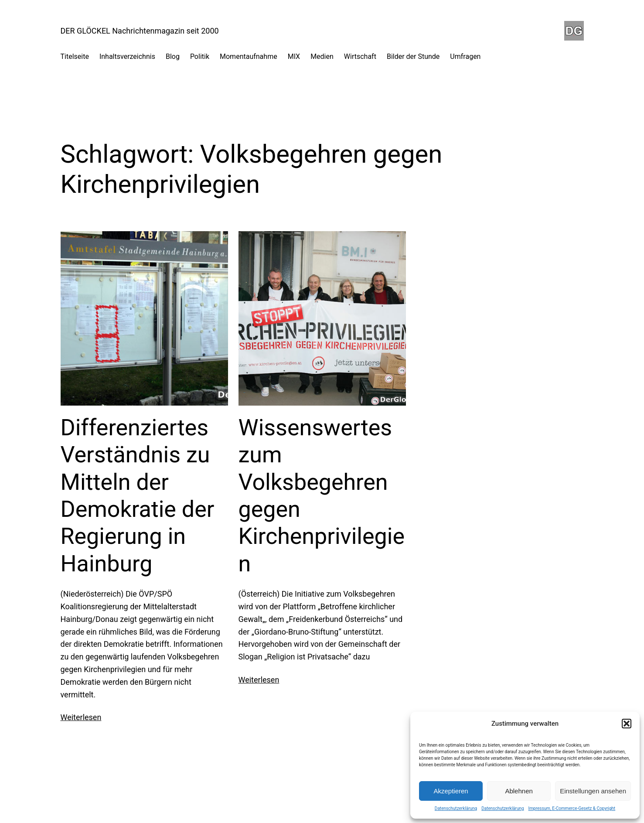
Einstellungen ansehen (593, 791)
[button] (627, 724)
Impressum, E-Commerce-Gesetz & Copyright (572, 808)
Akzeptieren (451, 791)
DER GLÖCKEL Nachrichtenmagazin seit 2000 (140, 31)
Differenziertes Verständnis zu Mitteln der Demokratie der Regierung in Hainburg (138, 496)
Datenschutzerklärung (456, 808)
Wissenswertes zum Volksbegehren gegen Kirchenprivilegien (322, 496)
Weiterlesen (81, 717)
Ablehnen (519, 791)
